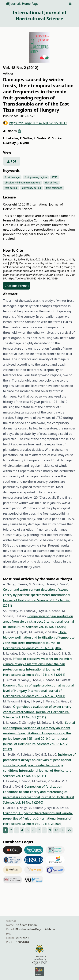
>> (69, 830)
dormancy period (32, 188)
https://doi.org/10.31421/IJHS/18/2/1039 (35, 123)
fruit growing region (36, 177)
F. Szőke (26, 138)
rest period (11, 188)
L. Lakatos (11, 138)
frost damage (12, 177)
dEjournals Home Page (22, 4)
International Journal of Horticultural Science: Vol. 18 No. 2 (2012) (35, 744)
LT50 (55, 177)
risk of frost (51, 183)
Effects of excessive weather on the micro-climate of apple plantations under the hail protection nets (38, 664)
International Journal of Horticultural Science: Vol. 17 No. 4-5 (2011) (37, 600)
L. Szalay (10, 143)
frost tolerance (54, 188)
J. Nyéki (23, 143)
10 (56, 830)
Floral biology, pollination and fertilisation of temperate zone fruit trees (39, 637)
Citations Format (17, 286)
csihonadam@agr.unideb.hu (37, 929)
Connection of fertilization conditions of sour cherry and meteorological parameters (36, 792)
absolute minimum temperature (22, 183)
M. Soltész (55, 138)
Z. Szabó (40, 138)
